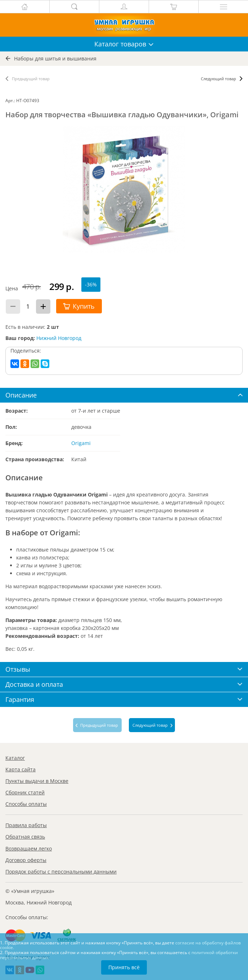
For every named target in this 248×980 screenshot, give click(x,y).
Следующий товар (218, 79)
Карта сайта (21, 769)
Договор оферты (26, 860)
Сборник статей (25, 792)
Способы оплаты (26, 804)
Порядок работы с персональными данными (61, 872)
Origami (81, 443)
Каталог (15, 758)
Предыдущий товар (31, 79)
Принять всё (124, 967)
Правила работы (26, 825)
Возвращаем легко (29, 849)
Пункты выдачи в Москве (37, 781)
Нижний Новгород (59, 338)
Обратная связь (25, 837)
